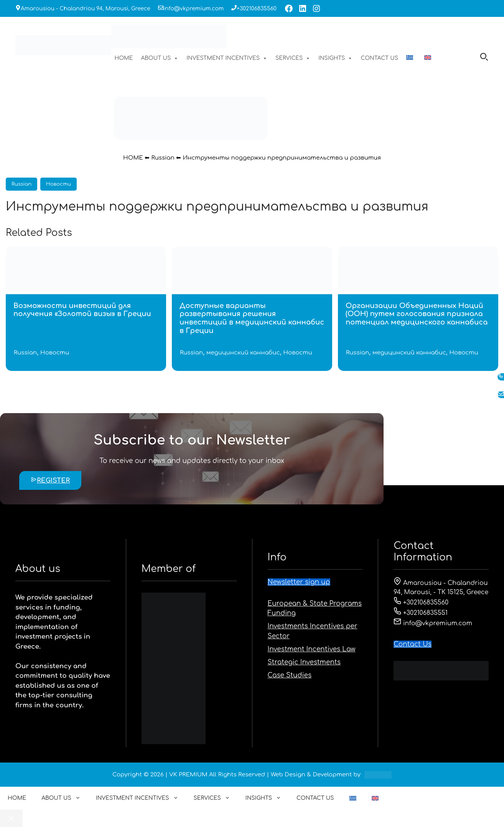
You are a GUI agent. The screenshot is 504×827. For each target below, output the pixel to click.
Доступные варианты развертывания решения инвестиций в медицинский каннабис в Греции (252, 318)
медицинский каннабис (243, 353)
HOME (124, 58)
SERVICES (293, 58)
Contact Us (413, 644)
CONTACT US (379, 58)
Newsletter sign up (299, 582)
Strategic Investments (304, 662)
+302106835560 (257, 9)
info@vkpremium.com (194, 9)
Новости (58, 184)
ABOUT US (160, 58)
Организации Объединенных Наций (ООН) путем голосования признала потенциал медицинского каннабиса (417, 314)
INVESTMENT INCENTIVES (227, 58)
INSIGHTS (335, 58)
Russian (163, 158)
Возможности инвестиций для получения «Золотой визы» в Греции (82, 310)
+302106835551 (421, 613)
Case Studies (290, 675)
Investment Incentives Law (312, 649)
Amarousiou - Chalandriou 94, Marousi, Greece (86, 9)
